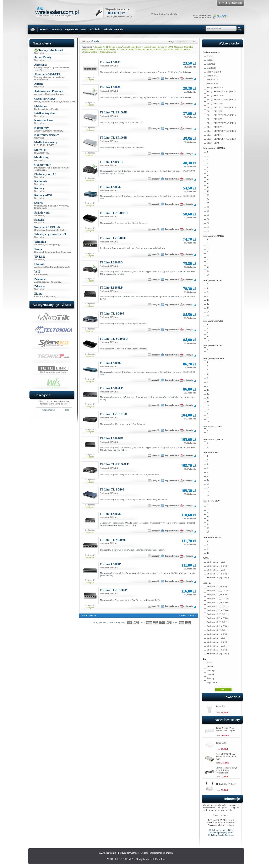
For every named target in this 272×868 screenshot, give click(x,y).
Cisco (118, 47)
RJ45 (42, 297)
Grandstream (150, 47)
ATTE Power (109, 47)
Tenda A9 (220, 706)
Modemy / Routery (54, 94)
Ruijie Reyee (109, 49)
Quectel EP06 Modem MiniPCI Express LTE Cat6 (226, 756)
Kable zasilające (42, 109)
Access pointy (52, 245)
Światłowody (40, 208)
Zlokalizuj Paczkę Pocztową (221, 835)
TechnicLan (140, 49)
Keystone (63, 206)
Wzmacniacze (41, 80)
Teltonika (150, 49)
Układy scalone (42, 102)
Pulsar (100, 49)
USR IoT (94, 52)
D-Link (132, 47)
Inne (36, 297)
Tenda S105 (221, 743)
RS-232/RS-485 (47, 145)
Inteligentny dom (51, 252)
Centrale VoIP (41, 275)
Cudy (125, 47)
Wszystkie (39, 53)
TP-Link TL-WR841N (226, 784)
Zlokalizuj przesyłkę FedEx (221, 832)
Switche (38, 252)
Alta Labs (97, 47)
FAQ (101, 853)
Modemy (60, 77)
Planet (93, 49)
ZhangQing (105, 52)
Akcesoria (39, 94)
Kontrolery (58, 131)
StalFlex (129, 49)
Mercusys (178, 47)
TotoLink (178, 49)
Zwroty (145, 853)
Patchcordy (40, 168)
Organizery (40, 230)
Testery (38, 70)
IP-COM (169, 47)
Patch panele (53, 230)
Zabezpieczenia (42, 282)
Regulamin (111, 853)
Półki (62, 230)
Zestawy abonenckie (44, 77)
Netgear (85, 49)
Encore (139, 47)
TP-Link (188, 49)
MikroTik (188, 47)
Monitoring (51, 267)
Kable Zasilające (55, 168)
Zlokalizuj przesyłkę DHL (221, 830)
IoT (36, 153)
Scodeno (120, 49)
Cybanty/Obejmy (42, 68)
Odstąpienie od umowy (162, 853)
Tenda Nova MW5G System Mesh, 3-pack (226, 729)
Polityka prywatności (129, 853)
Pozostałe (55, 102)
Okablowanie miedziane (46, 206)
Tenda (159, 49)
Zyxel (114, 52)
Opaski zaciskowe (61, 68)
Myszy (48, 131)
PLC (36, 145)
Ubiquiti (85, 52)
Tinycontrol (168, 49)
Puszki (55, 109)
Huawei (160, 47)
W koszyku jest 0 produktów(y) (166, 14)
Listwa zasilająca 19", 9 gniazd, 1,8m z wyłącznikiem (227, 770)
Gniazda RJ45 (68, 102)
